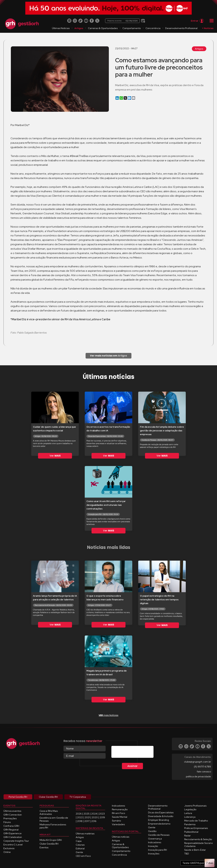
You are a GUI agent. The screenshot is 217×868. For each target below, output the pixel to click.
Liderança (190, 817)
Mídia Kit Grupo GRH (51, 840)
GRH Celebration (13, 837)
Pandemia (190, 824)
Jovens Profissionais (195, 806)
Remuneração (120, 809)
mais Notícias (108, 715)
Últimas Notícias (61, 28)
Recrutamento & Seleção (198, 839)
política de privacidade (198, 776)
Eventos (44, 847)
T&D (187, 854)
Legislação (190, 809)
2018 (80, 821)
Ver (55, 456)
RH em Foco (118, 813)
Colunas (80, 845)
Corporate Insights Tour (16, 841)
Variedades (118, 824)
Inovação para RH (157, 850)
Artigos (79, 28)
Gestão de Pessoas (159, 835)
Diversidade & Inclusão (161, 816)
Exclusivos (9, 848)
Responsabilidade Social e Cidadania (198, 845)
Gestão (152, 831)
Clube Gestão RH (49, 844)
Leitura (188, 813)
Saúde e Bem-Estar (195, 850)
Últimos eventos (12, 811)
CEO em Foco (83, 856)
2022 (80, 817)
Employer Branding (159, 820)
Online (7, 852)
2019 (102, 817)
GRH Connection (13, 815)
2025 (86, 814)
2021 (87, 817)
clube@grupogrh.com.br (197, 762)
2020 (95, 817)
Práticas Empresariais (196, 828)
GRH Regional (11, 830)
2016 (94, 821)
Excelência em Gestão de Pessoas (54, 819)
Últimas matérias (85, 834)
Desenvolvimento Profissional (181, 28)
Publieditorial (191, 832)
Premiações (10, 818)
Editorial (80, 848)
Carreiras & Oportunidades (103, 28)
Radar (187, 836)
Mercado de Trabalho (196, 821)
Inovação (153, 846)
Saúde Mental (120, 817)
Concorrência (153, 28)
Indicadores (118, 806)
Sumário (116, 821)
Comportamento (132, 28)
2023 (102, 814)
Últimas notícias (121, 837)
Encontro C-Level (13, 845)
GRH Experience (12, 833)
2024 (94, 814)
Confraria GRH (11, 826)
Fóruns (7, 822)
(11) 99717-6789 (202, 767)
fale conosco (204, 772)
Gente (79, 852)
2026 (79, 814)
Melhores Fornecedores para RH (53, 826)
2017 (87, 821)
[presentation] (137, 753)
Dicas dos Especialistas (161, 812)
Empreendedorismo (159, 824)
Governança (155, 839)
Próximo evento (122, 21)
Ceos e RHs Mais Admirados (49, 812)
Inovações (154, 854)
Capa (79, 841)
